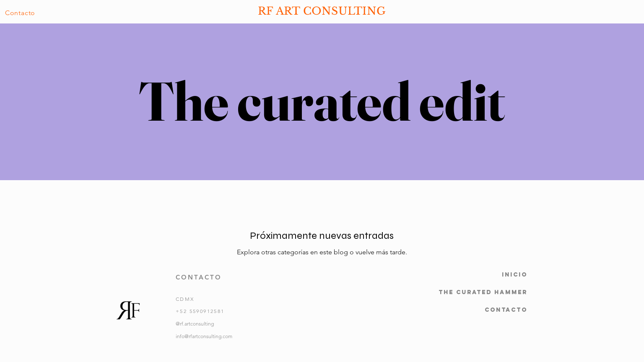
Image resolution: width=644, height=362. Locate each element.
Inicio (515, 275)
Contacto (506, 310)
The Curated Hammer (483, 292)
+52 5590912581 (200, 311)
